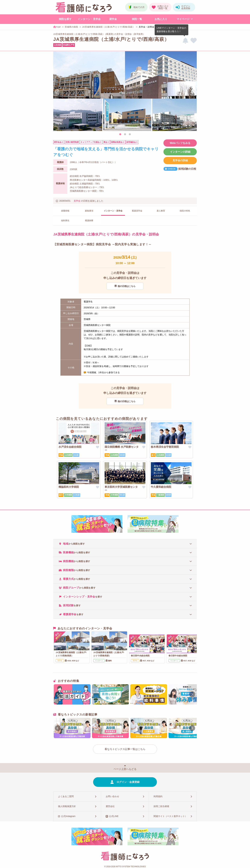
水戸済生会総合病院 (70, 447)
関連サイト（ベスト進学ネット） (170, 816)
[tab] (125, 543)
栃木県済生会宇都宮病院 (165, 447)
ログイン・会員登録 (128, 782)
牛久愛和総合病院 (161, 487)
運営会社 (110, 806)
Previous (57, 92)
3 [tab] (130, 134)
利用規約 (158, 796)
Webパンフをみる (180, 143)
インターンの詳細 (180, 152)
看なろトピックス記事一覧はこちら (125, 749)
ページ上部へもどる (125, 769)
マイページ (183, 19)
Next (193, 92)
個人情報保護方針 (67, 806)
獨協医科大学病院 (69, 487)
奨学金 (113, 19)
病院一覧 (137, 19)
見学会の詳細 (180, 160)
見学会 (77, 201)
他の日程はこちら (127, 286)
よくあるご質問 (66, 796)
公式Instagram (68, 816)
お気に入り (161, 19)
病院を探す (65, 19)
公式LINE (114, 816)
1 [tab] (120, 134)
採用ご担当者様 (161, 806)
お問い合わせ (112, 796)
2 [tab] (125, 134)
